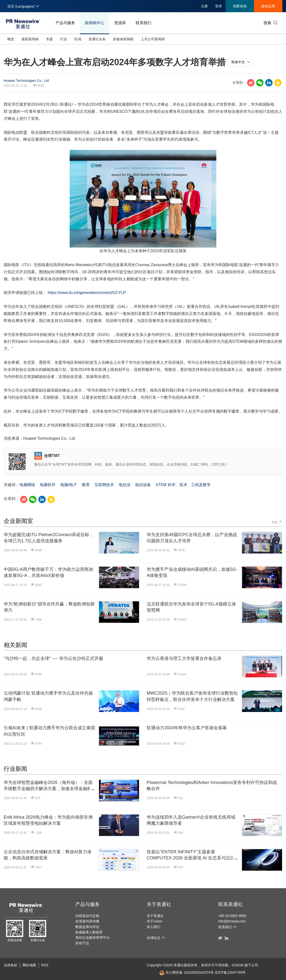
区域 (78, 39)
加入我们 (154, 927)
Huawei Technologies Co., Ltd (26, 81)
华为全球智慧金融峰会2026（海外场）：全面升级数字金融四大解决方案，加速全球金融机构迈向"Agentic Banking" (50, 786)
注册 (204, 6)
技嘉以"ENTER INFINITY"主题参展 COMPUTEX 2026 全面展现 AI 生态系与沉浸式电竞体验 (193, 855)
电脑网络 (27, 485)
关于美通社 (159, 904)
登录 (219, 6)
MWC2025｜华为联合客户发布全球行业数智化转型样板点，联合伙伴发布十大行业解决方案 (192, 696)
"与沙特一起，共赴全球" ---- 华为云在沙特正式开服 (53, 658)
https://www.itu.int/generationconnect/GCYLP (87, 293)
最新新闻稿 (30, 39)
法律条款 (11, 965)
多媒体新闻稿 (123, 39)
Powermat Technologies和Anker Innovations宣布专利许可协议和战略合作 (212, 786)
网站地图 (29, 965)
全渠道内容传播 (87, 921)
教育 (86, 485)
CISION (238, 965)
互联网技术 (104, 485)
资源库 (120, 23)
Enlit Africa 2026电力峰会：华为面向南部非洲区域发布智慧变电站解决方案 (48, 820)
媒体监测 (268, 6)
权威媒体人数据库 (89, 932)
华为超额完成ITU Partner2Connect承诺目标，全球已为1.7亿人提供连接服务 (49, 538)
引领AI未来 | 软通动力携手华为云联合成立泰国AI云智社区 (49, 731)
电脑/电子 (69, 485)
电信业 (125, 485)
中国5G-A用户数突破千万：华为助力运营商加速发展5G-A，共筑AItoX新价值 (48, 572)
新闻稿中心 (95, 23)
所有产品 (82, 943)
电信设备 (143, 485)
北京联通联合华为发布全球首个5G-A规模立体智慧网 (191, 607)
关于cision (154, 921)
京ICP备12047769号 (230, 972)
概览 (11, 39)
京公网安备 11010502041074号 (187, 972)
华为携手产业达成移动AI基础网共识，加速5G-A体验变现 (192, 572)
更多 (277, 522)
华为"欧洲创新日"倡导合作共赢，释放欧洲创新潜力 (49, 607)
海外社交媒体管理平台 (92, 938)
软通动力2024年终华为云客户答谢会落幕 (187, 728)
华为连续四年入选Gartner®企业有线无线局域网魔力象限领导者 (191, 820)
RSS (45, 965)
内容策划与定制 (87, 916)
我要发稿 (240, 6)
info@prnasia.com (232, 921)
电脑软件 (48, 485)
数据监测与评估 (87, 927)
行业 (64, 39)
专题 (49, 39)
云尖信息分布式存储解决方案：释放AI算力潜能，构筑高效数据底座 (48, 855)
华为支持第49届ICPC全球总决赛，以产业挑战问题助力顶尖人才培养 (192, 538)
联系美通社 (231, 904)
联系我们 (143, 23)
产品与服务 (65, 23)
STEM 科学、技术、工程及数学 (183, 485)
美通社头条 (97, 39)
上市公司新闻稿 (153, 39)
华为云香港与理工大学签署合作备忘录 (184, 658)
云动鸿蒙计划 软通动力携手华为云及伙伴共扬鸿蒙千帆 (48, 696)
